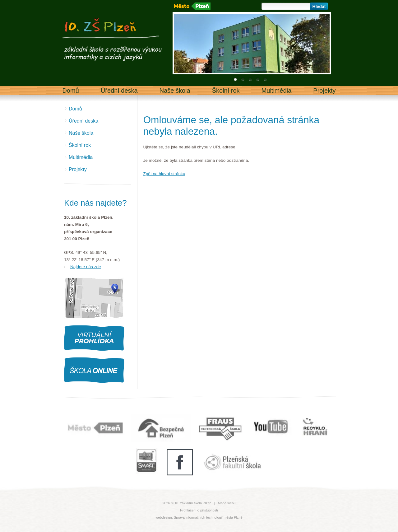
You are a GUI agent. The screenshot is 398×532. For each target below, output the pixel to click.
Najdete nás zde (86, 267)
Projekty (324, 91)
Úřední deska (119, 91)
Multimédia (277, 91)
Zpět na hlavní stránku (164, 174)
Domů (70, 91)
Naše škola (175, 91)
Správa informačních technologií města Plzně (208, 517)
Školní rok (226, 91)
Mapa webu (227, 503)
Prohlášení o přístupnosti (199, 510)
